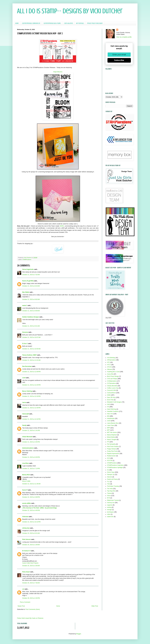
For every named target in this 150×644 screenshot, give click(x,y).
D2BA (109, 395)
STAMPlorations (27, 260)
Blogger (79, 634)
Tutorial (109, 493)
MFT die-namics (112, 432)
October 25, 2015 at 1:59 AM (31, 545)
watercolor (110, 517)
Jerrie (24, 402)
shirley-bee (26, 528)
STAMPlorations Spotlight (115, 468)
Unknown (25, 517)
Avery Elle (110, 374)
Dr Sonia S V (26, 551)
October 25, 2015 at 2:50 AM (31, 566)
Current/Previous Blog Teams (52, 23)
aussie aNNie (27, 503)
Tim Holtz (110, 489)
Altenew (110, 369)
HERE (62, 226)
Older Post (95, 606)
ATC (108, 362)
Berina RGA (26, 475)
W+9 (109, 498)
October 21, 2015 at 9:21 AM (31, 326)
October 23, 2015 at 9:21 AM (31, 533)
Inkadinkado (111, 418)
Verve (109, 496)
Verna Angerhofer (28, 269)
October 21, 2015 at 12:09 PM (31, 372)
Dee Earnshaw (27, 366)
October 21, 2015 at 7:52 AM (31, 275)
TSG (109, 484)
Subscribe (119, 60)
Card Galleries (68, 23)
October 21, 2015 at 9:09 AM (31, 311)
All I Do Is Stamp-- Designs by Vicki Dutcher (70, 11)
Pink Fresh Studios (113, 447)
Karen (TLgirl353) (28, 281)
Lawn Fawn (111, 425)
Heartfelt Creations (113, 411)
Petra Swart (26, 572)
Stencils (110, 477)
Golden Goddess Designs (31, 317)
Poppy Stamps (112, 449)
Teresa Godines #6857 (29, 355)
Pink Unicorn (26, 539)
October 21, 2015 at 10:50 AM (31, 349)
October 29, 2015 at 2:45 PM (31, 598)
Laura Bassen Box (113, 423)
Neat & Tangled (112, 440)
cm (23, 589)
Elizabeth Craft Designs (114, 402)
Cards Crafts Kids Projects (30, 563)
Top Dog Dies (111, 491)
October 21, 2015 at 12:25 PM (31, 385)
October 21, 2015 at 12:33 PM (31, 396)
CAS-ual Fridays (112, 379)
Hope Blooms (58, 72)
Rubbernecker (111, 456)
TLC (108, 482)
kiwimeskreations (28, 448)
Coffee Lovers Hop (113, 388)
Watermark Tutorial (113, 500)
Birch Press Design (113, 376)
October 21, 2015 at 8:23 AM (31, 286)
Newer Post (21, 606)
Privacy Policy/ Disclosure (95, 23)
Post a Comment (25, 602)
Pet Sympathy (111, 444)
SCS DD (110, 461)
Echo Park (110, 400)
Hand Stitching (112, 409)
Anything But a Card (113, 372)
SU (108, 470)
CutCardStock (111, 393)
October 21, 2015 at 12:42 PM (31, 419)
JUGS (109, 421)
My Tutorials (80, 23)
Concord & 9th (112, 390)
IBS (108, 416)
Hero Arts (110, 414)
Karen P (25, 490)
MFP (109, 428)
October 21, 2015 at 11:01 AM (31, 360)
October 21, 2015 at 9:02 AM (31, 299)
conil (24, 378)
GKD (109, 404)
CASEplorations (112, 381)
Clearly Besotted (112, 386)
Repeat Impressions (113, 454)
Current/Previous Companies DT (31, 23)
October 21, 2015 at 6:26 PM (31, 457)
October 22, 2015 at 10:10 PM (31, 522)
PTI (108, 442)
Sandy (24, 425)
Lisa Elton (26, 463)
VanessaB (26, 414)
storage (109, 510)
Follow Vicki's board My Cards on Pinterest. (30, 618)
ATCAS (109, 367)
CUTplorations (112, 383)
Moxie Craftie (26, 481)
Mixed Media (111, 437)
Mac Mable (26, 292)
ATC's (109, 365)
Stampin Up (111, 475)
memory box (111, 503)
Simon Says (111, 472)
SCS (109, 458)
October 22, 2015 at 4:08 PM (31, 497)
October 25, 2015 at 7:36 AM (31, 583)
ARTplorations (111, 360)
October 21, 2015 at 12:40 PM (31, 408)
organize (110, 505)
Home (17, 23)
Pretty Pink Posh (112, 451)
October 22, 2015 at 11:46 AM (31, 484)
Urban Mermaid (27, 437)
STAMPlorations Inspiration (115, 465)
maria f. (25, 305)
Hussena (25, 332)
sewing (109, 507)
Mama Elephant (112, 435)
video (109, 514)
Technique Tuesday (113, 486)
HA (108, 407)
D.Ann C (25, 344)
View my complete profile (124, 37)
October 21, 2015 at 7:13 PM (31, 469)
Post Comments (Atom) (33, 609)
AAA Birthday (111, 358)
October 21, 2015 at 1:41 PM (31, 430)
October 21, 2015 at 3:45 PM (31, 442)
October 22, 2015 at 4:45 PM (31, 510)
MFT (109, 430)
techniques (110, 512)
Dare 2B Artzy (111, 397)
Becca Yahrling (27, 391)
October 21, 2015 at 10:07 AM (31, 337)
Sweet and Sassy (112, 479)
